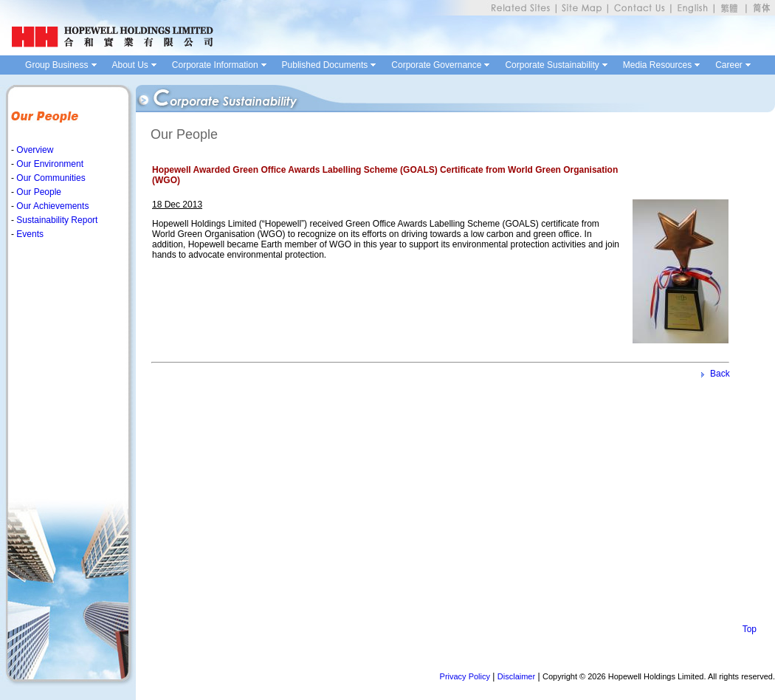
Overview (34, 150)
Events (29, 234)
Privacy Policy (465, 676)
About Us (130, 65)
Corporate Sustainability (552, 65)
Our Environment (49, 164)
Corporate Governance (436, 65)
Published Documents (325, 65)
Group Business (56, 65)
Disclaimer (516, 676)
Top (750, 629)
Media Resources (657, 65)
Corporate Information (215, 65)
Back (720, 374)
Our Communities (50, 178)
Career (729, 65)
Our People (38, 192)
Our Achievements (51, 206)
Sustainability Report (56, 220)
